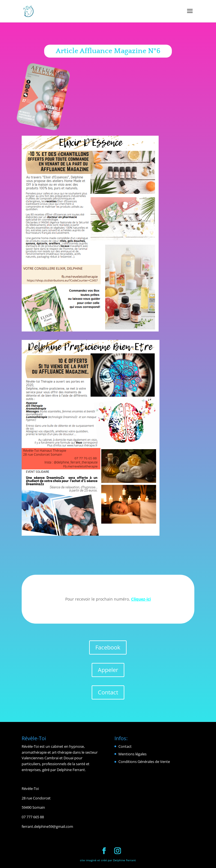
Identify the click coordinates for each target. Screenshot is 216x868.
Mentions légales (132, 754)
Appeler (108, 670)
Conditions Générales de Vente (144, 762)
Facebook (108, 647)
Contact (108, 692)
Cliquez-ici (141, 599)
